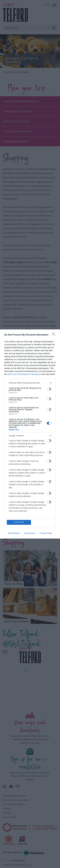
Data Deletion (14, 533)
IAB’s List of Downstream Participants (24, 374)
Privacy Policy (46, 533)
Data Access (30, 533)
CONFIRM (19, 522)
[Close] (54, 335)
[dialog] (30, 434)
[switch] (49, 389)
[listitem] (30, 383)
